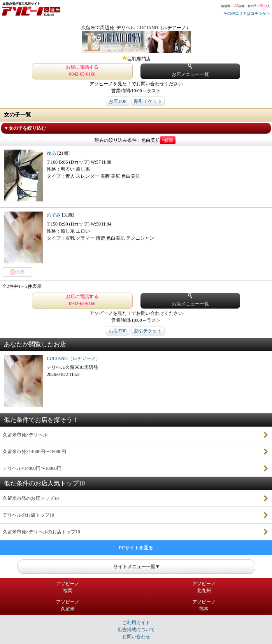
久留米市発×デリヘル (25, 435)
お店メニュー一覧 (190, 70)
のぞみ (54, 215)
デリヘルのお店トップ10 (28, 515)
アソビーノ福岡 (68, 587)
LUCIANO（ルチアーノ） (74, 358)
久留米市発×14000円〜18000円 (34, 452)
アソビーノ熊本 (204, 605)
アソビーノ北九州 (204, 587)
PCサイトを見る (136, 548)
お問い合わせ (136, 637)
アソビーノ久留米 (68, 605)
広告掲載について (136, 630)
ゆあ (52, 153)
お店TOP (118, 101)
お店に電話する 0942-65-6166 (82, 71)
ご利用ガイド (136, 623)
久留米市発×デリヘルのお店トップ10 (41, 532)
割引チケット (148, 101)
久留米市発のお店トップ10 (31, 498)
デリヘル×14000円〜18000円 (32, 468)
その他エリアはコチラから (247, 13)
